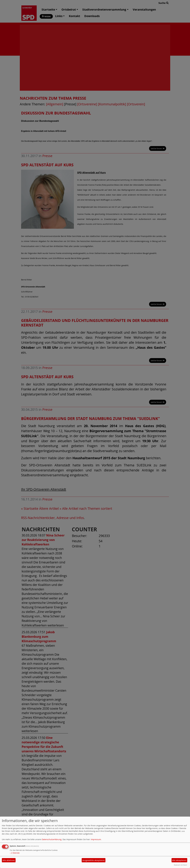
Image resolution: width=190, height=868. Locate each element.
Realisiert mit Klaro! (180, 865)
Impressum (96, 839)
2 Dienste (15, 853)
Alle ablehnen (9, 860)
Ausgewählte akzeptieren (94, 860)
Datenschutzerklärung (52, 839)
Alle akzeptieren (179, 860)
